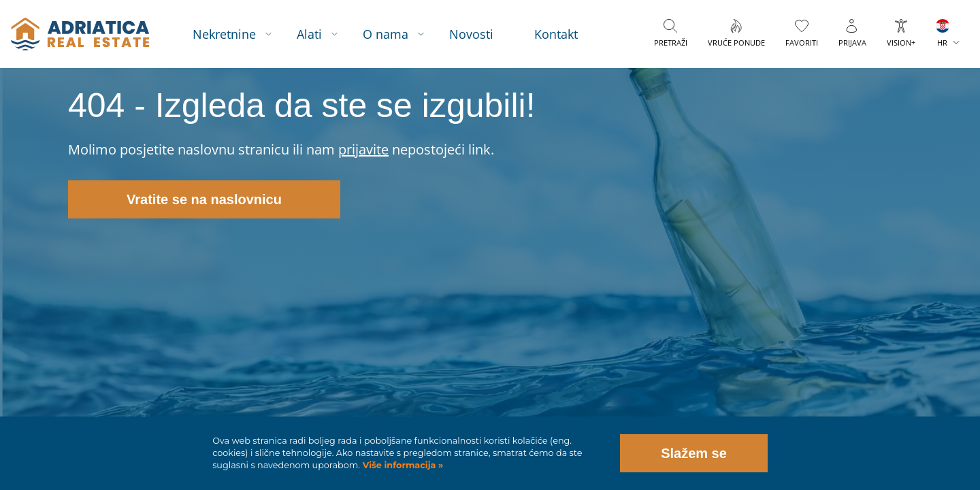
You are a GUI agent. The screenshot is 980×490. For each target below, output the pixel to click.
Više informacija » (402, 465)
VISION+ (901, 43)
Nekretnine (224, 34)
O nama (386, 34)
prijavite (363, 149)
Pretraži (671, 43)
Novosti (471, 34)
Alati (309, 34)
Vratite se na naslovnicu (204, 199)
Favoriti (802, 43)
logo (80, 34)
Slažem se (694, 453)
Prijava (852, 43)
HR (942, 43)
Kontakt (556, 34)
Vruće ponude (736, 43)
